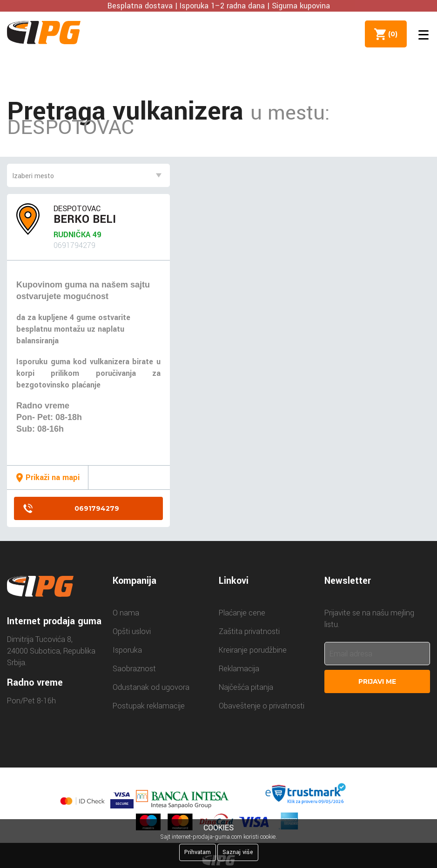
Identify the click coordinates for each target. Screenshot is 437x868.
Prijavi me (377, 681)
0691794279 (97, 508)
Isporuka (127, 650)
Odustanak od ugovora (151, 687)
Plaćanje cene (242, 613)
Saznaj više (238, 852)
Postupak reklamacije (149, 706)
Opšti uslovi (132, 631)
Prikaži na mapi (53, 477)
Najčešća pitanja (246, 687)
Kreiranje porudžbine (253, 650)
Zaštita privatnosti (249, 631)
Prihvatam (198, 852)
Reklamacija (239, 669)
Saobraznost (134, 669)
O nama (126, 613)
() (391, 34)
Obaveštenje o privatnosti (262, 706)
